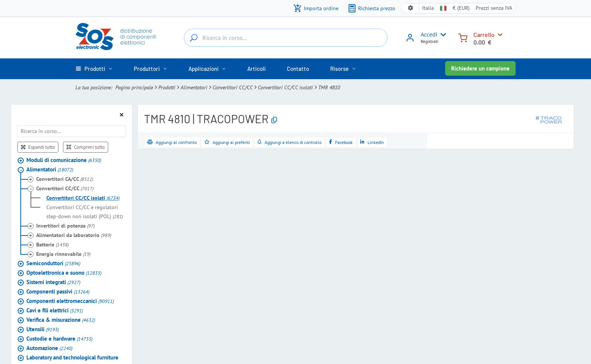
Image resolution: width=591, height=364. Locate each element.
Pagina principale (134, 87)
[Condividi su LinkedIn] (372, 142)
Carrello (484, 34)
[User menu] (442, 35)
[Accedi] (410, 40)
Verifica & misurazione (61, 320)
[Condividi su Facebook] (341, 142)
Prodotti (167, 87)
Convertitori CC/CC (233, 87)
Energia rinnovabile (63, 254)
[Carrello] (463, 37)
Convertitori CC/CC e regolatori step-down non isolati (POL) (85, 212)
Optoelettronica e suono (64, 273)
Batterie (52, 245)
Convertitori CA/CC (65, 179)
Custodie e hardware (59, 339)
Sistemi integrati (53, 282)
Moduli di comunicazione (64, 160)
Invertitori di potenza (65, 226)
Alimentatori (194, 87)
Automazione (49, 348)
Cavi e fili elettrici (55, 310)
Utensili (43, 329)
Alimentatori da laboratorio (74, 235)
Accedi (429, 34)
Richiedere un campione (480, 68)
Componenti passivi (58, 291)
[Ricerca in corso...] (194, 38)
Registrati (429, 41)
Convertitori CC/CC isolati (285, 87)
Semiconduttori (53, 263)
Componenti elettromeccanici (70, 301)
